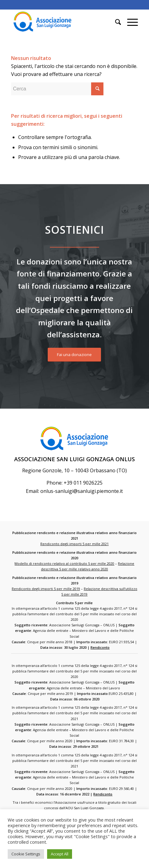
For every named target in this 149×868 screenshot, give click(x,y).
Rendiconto (100, 647)
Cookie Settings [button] (26, 854)
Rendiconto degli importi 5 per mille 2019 (46, 589)
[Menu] (129, 22)
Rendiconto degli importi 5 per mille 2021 (74, 544)
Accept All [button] (60, 854)
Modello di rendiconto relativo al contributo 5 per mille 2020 (64, 563)
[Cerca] (115, 22)
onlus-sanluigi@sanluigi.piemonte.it (82, 491)
